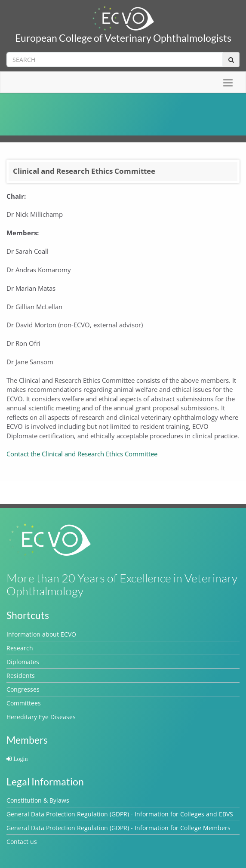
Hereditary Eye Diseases (41, 717)
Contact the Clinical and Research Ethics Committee (82, 454)
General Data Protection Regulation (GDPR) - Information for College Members (118, 828)
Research (20, 648)
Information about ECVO (41, 634)
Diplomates (23, 662)
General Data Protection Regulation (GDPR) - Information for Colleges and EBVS (120, 814)
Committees (24, 703)
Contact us (22, 842)
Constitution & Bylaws (38, 800)
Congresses (23, 689)
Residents (21, 676)
